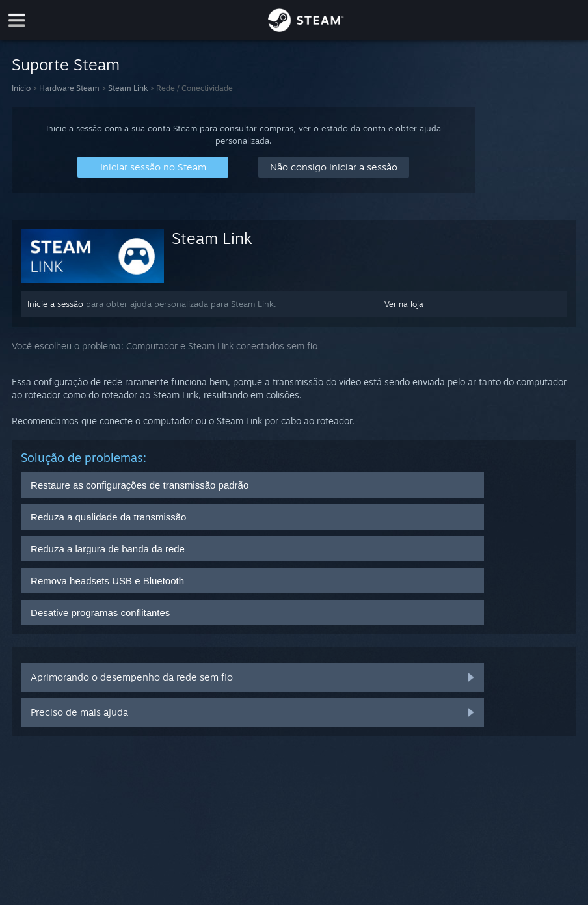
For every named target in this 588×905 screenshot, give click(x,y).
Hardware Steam (69, 88)
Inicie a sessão (55, 304)
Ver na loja (404, 304)
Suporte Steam (66, 64)
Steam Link (128, 88)
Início (21, 88)
